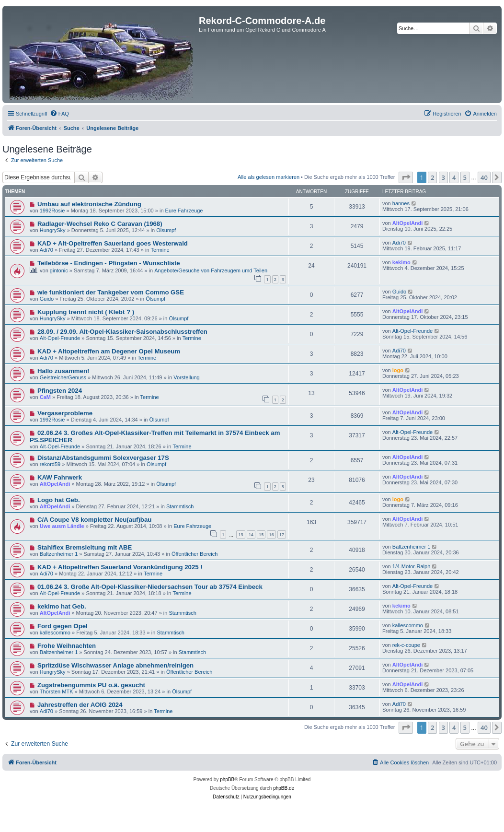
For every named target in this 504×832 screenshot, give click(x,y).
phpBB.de (284, 788)
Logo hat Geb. (59, 500)
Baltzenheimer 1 (59, 554)
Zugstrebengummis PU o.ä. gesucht (91, 685)
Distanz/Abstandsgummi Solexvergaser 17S (103, 458)
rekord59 (50, 464)
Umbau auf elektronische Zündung (89, 204)
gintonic (59, 270)
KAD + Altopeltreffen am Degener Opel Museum (109, 351)
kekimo (401, 262)
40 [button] (484, 177)
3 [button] (443, 177)
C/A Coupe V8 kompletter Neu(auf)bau (94, 520)
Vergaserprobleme (65, 413)
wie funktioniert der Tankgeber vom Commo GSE (111, 292)
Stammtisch (180, 506)
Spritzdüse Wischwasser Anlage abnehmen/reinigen (115, 665)
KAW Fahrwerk (60, 477)
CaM (45, 397)
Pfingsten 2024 (60, 391)
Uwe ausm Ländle (62, 526)
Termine (160, 250)
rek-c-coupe (406, 645)
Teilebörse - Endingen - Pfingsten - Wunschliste (109, 263)
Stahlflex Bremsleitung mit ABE (85, 547)
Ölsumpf (166, 230)
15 (261, 534)
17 (282, 534)
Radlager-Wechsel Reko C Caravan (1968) (100, 224)
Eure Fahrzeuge (184, 211)
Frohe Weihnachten (67, 646)
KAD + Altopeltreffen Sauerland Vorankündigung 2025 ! (120, 567)
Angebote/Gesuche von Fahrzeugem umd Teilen (211, 270)
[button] (406, 177)
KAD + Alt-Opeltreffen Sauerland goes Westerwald (113, 243)
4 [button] (454, 177)
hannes (401, 203)
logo (398, 370)
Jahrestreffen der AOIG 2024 (80, 705)
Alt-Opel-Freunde (60, 338)
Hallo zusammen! (63, 371)
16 (271, 534)
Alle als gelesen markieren (269, 177)
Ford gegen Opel (63, 626)
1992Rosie (52, 211)
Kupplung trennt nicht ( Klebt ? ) (86, 312)
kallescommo (55, 633)
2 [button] (432, 177)
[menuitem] (59, 114)
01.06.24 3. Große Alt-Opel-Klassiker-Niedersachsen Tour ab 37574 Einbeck (150, 587)
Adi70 (46, 250)
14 (251, 534)
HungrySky (53, 230)
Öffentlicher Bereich (195, 554)
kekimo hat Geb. (62, 606)
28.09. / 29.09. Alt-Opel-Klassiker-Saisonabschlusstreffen (122, 332)
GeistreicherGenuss (63, 377)
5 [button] (465, 177)
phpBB (227, 779)
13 (241, 534)
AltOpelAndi (408, 223)
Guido (47, 299)
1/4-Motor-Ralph (411, 566)
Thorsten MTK (57, 691)
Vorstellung (186, 377)
